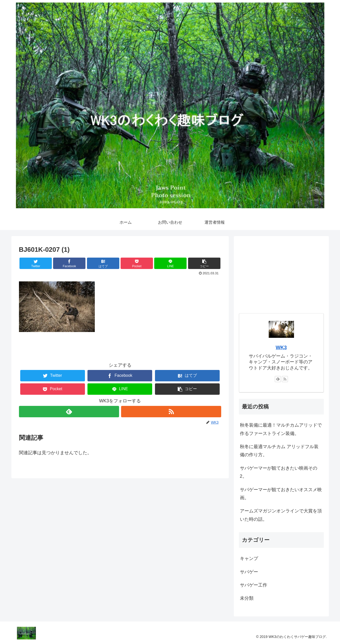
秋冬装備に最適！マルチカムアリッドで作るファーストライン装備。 (281, 429)
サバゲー (249, 572)
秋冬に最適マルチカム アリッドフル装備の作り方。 (279, 451)
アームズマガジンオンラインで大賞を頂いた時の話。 (281, 515)
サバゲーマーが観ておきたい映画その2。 (279, 472)
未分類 (247, 598)
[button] (204, 263)
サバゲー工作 (254, 585)
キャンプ (249, 558)
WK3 (281, 347)
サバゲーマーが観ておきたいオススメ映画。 (281, 494)
